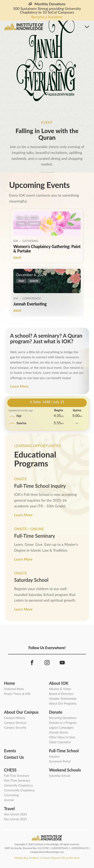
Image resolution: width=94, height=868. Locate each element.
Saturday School (60, 776)
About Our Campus (21, 712)
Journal (9, 800)
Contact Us (14, 757)
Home (9, 683)
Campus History (15, 718)
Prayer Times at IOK (17, 694)
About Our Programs (63, 703)
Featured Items (14, 689)
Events (10, 751)
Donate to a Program (63, 723)
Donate (56, 712)
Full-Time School (64, 751)
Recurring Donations (63, 718)
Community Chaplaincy (19, 790)
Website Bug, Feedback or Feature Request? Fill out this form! (47, 858)
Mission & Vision (60, 689)
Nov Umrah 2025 (16, 814)
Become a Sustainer (47, 17)
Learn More (19, 386)
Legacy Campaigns (61, 727)
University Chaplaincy (18, 785)
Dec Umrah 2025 (15, 819)
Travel (9, 809)
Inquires (54, 756)
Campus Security (15, 727)
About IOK (59, 683)
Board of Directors (61, 694)
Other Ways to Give (62, 737)
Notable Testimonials (63, 698)
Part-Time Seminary (17, 780)
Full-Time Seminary (17, 776)
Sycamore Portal (60, 761)
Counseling (11, 795)
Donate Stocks (59, 732)
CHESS (10, 770)
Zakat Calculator (60, 742)
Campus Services (15, 723)
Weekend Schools (65, 770)
